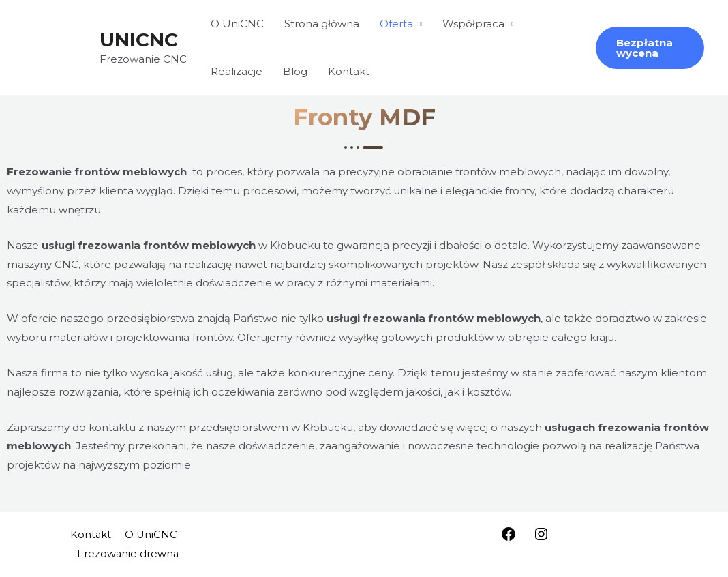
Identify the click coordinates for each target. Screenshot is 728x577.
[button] (650, 48)
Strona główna (322, 24)
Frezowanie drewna (128, 553)
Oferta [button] (396, 24)
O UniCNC (237, 24)
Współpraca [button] (473, 24)
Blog (295, 71)
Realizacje (237, 71)
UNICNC (139, 40)
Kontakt (349, 71)
